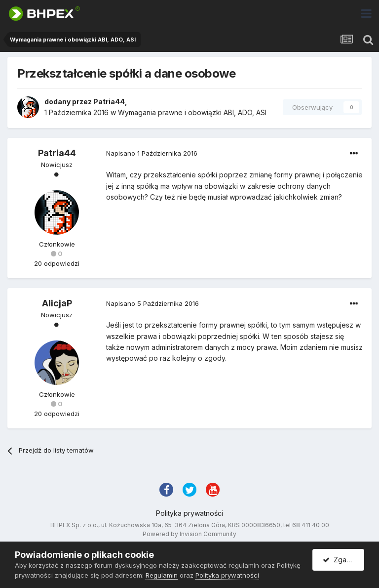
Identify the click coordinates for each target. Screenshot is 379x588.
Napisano (152, 153)
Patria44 (109, 102)
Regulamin (162, 575)
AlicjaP (57, 303)
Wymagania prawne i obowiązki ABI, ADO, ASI (192, 112)
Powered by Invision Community (189, 534)
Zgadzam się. (343, 560)
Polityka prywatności (189, 513)
